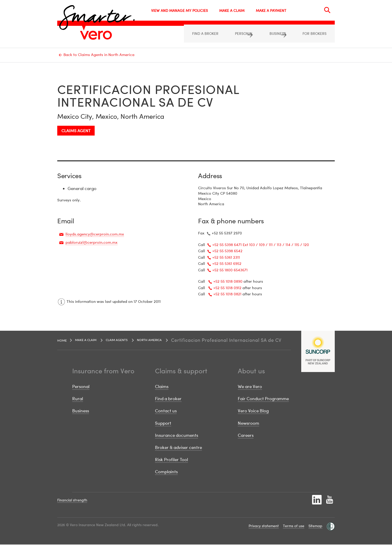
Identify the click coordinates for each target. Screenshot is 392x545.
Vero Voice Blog (253, 411)
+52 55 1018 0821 (227, 294)
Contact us (166, 411)
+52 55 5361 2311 (226, 257)
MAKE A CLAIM (232, 10)
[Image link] (96, 35)
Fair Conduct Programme (263, 399)
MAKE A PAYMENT (271, 10)
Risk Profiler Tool (172, 460)
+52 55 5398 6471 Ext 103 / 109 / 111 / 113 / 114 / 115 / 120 (261, 245)
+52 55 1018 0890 (228, 282)
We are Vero (250, 387)
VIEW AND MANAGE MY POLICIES (179, 10)
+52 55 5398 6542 (227, 251)
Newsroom (248, 423)
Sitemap (315, 526)
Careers (246, 436)
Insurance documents (177, 436)
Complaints (166, 472)
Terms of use (294, 526)
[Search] (327, 10)
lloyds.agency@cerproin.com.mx (95, 234)
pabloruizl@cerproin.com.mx (92, 242)
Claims (162, 387)
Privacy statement (264, 526)
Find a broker (168, 399)
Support (163, 423)
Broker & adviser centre (178, 448)
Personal (81, 387)
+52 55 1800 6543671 (230, 270)
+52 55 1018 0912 (227, 288)
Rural (78, 399)
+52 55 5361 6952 (227, 264)
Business (81, 411)
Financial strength (72, 500)
